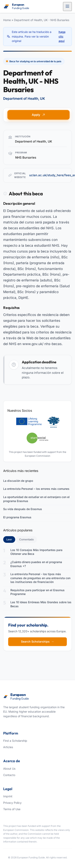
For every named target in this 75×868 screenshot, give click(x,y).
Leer (11, 539)
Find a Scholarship (15, 741)
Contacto (9, 775)
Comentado (26, 539)
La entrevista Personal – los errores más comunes (36, 489)
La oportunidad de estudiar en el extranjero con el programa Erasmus (36, 499)
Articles (8, 747)
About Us (9, 769)
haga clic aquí (62, 36)
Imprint (8, 796)
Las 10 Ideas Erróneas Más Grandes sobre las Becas (41, 604)
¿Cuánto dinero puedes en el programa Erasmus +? (36, 564)
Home (7, 20)
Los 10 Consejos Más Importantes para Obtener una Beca (36, 552)
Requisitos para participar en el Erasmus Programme (37, 592)
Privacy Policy (12, 803)
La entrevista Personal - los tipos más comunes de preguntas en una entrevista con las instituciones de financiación (40, 578)
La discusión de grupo (18, 481)
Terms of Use (12, 809)
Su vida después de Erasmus (23, 509)
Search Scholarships (37, 641)
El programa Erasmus (17, 517)
